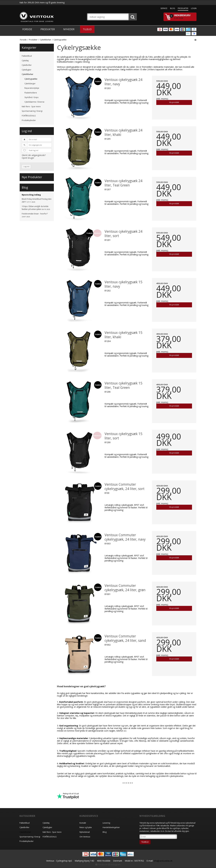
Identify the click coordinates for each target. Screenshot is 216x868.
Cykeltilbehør (28, 74)
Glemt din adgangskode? (34, 155)
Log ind (26, 166)
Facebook (102, 864)
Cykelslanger (30, 84)
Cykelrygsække (31, 79)
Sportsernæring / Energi (32, 111)
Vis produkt (174, 102)
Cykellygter (27, 70)
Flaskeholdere (31, 93)
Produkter (48, 29)
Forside (27, 29)
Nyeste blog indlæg (31, 195)
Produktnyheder (29, 120)
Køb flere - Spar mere (31, 107)
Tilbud (87, 29)
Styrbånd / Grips (31, 97)
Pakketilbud (27, 56)
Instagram (114, 864)
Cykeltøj (25, 61)
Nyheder (69, 29)
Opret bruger (28, 158)
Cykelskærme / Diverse (34, 102)
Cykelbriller (27, 65)
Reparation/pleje (32, 88)
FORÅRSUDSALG (29, 116)
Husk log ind (34, 150)
